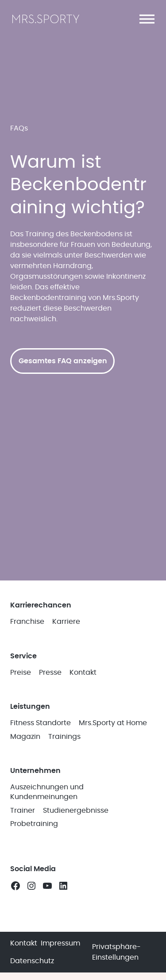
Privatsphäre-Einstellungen (116, 952)
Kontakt (83, 673)
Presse (50, 673)
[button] (147, 19)
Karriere (66, 622)
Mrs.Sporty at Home (113, 723)
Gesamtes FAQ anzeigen (63, 361)
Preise (21, 673)
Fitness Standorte (41, 723)
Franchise (27, 622)
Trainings (64, 737)
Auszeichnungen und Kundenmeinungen (47, 792)
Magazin (25, 737)
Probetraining (34, 824)
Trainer (23, 811)
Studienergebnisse (76, 811)
